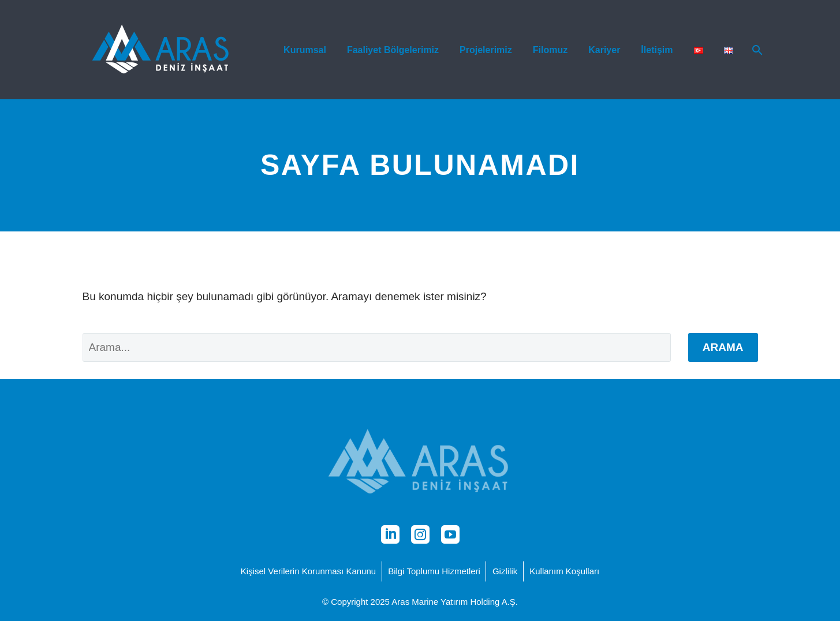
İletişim (657, 50)
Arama (723, 347)
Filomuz (550, 50)
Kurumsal (305, 50)
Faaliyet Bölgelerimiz (393, 50)
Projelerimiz (486, 50)
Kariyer (604, 50)
